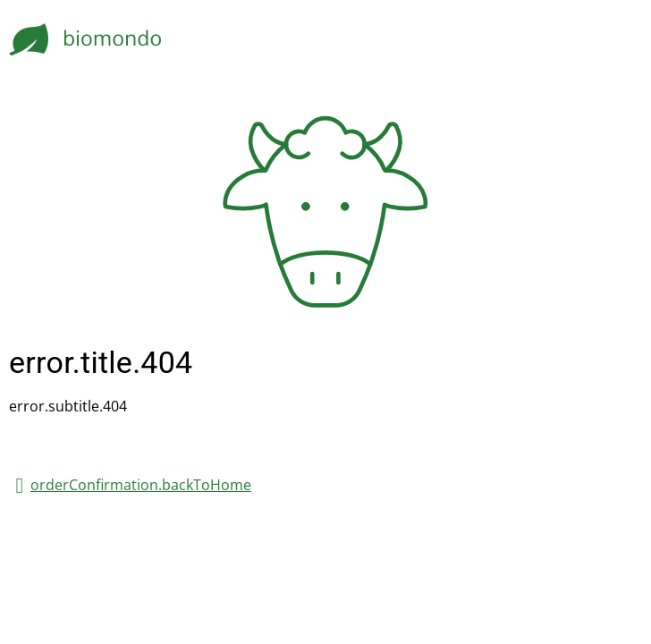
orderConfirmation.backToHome (141, 485)
